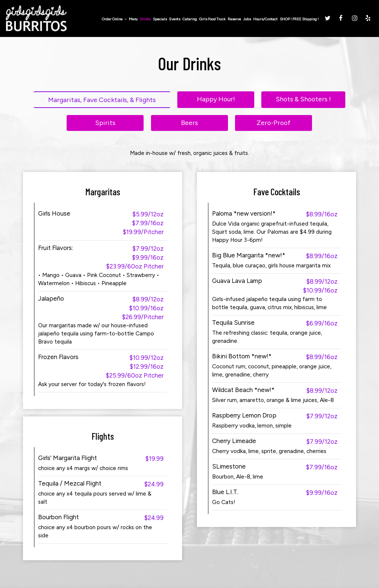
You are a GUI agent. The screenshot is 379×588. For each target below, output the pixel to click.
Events (174, 19)
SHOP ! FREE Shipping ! (298, 19)
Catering (189, 19)
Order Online (113, 19)
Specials (159, 19)
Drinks (144, 19)
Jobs (246, 19)
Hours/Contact (264, 19)
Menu (132, 19)
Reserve (233, 19)
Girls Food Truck (211, 19)
